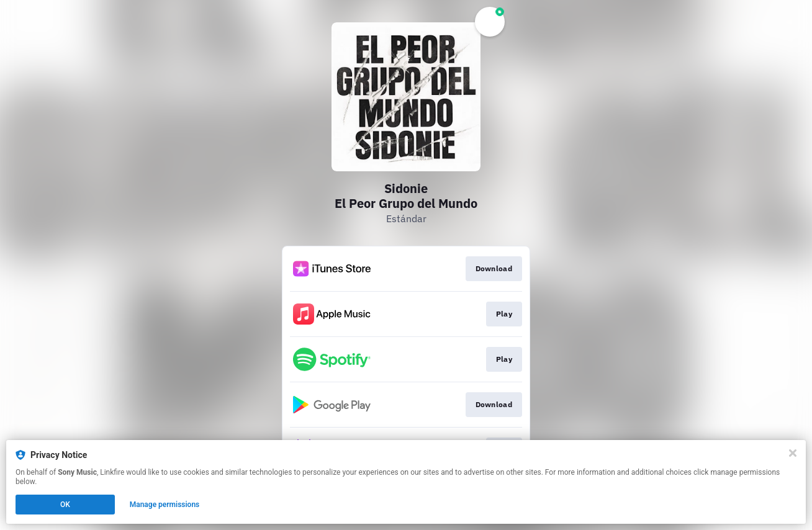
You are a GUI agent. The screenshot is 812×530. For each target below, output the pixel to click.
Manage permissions (165, 505)
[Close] (793, 453)
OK (65, 505)
